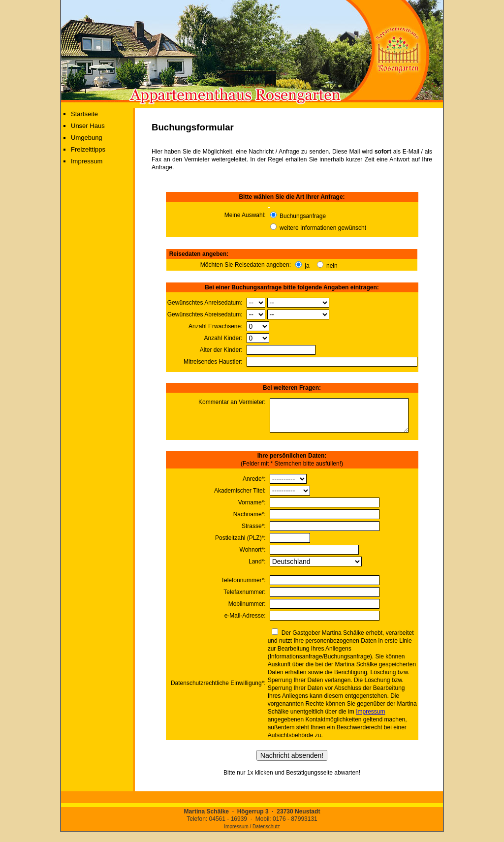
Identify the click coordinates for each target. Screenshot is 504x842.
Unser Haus (88, 126)
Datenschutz (266, 832)
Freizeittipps (88, 149)
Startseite (84, 114)
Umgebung (87, 138)
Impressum (87, 161)
